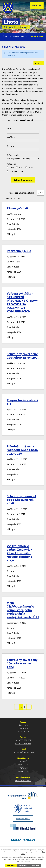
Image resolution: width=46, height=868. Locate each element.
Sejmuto (11, 146)
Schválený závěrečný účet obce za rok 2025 (23, 356)
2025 (21, 167)
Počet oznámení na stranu (22, 193)
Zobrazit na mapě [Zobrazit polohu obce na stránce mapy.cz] (23, 780)
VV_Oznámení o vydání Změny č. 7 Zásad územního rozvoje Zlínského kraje (20, 553)
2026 (30, 167)
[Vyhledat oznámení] (23, 180)
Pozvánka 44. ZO (19, 251)
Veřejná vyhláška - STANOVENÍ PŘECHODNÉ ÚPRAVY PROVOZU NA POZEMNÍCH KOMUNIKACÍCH (22, 302)
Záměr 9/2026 (17, 208)
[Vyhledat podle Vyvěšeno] (23, 141)
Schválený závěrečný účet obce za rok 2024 (22, 663)
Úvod (5, 37)
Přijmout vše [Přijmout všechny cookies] (11, 865)
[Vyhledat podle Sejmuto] (23, 150)
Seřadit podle (13, 155)
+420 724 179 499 (23, 743)
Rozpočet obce (16, 171)
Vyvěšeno (11, 137)
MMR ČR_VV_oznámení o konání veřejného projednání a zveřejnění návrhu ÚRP (23, 610)
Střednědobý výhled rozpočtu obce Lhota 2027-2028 (22, 450)
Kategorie (11, 164)
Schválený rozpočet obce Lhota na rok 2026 (21, 500)
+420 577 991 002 (23, 740)
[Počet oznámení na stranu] (40, 193)
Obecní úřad (19, 37)
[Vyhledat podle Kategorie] (8, 167)
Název (10, 128)
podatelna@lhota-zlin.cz (23, 752)
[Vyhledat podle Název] (23, 132)
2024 (12, 167)
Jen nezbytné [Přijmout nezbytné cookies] (24, 865)
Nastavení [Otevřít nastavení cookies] (36, 865)
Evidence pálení (23, 819)
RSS (39, 63)
